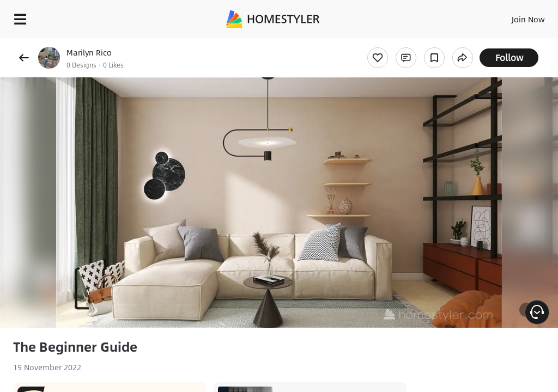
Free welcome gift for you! (506, 44)
